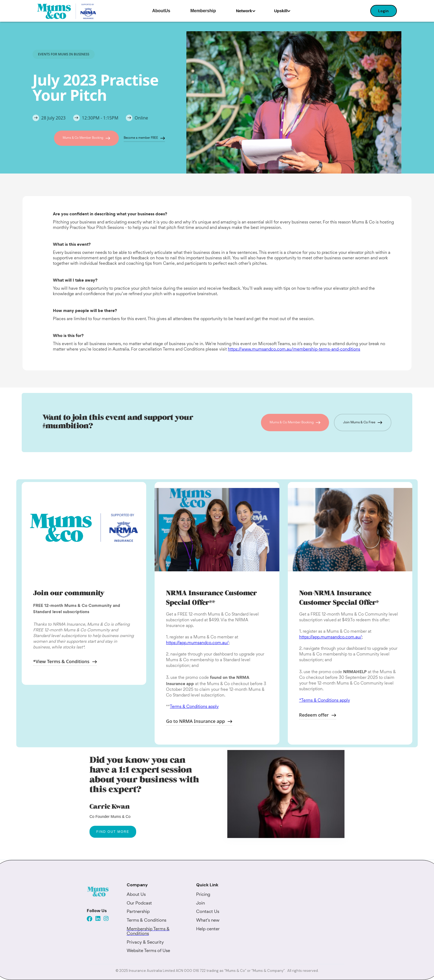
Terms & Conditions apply (194, 707)
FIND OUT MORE (113, 832)
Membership (203, 11)
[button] (246, 11)
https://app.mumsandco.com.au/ (197, 643)
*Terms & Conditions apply (325, 701)
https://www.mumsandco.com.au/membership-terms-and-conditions (294, 350)
